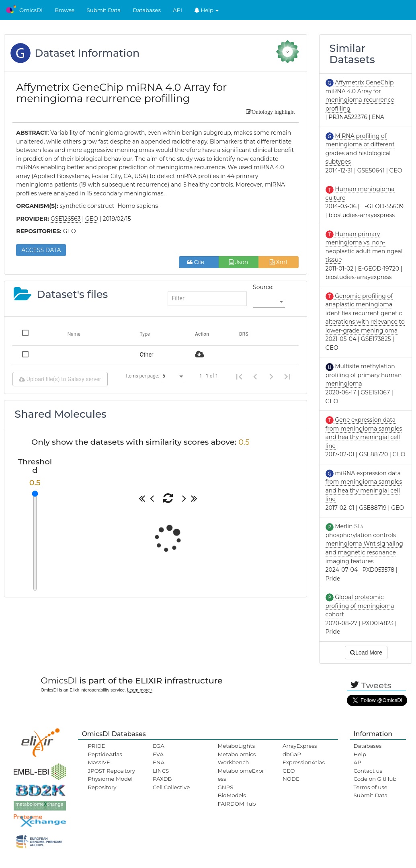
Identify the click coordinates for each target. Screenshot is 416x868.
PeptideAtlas (105, 754)
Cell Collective (171, 787)
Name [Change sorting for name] (74, 334)
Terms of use (371, 787)
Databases (147, 10)
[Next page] (271, 376)
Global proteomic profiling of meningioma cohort (360, 606)
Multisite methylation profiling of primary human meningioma (364, 375)
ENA (159, 762)
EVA (158, 754)
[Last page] (287, 376)
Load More (366, 653)
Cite (199, 262)
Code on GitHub (375, 779)
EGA (159, 746)
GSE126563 (66, 219)
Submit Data (104, 10)
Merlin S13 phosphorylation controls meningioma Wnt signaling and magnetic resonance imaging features (364, 544)
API (177, 10)
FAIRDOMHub (237, 804)
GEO (289, 771)
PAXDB (162, 779)
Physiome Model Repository (110, 783)
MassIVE (99, 762)
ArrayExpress (300, 746)
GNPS (225, 787)
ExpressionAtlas (304, 762)
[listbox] (269, 302)
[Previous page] (255, 376)
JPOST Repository (111, 771)
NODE (291, 779)
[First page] (239, 376)
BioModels (232, 795)
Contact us (368, 771)
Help (207, 10)
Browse (65, 10)
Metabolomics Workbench (237, 758)
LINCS (161, 771)
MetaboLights (236, 746)
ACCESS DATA (41, 250)
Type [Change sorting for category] (145, 334)
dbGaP (292, 754)
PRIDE (96, 746)
